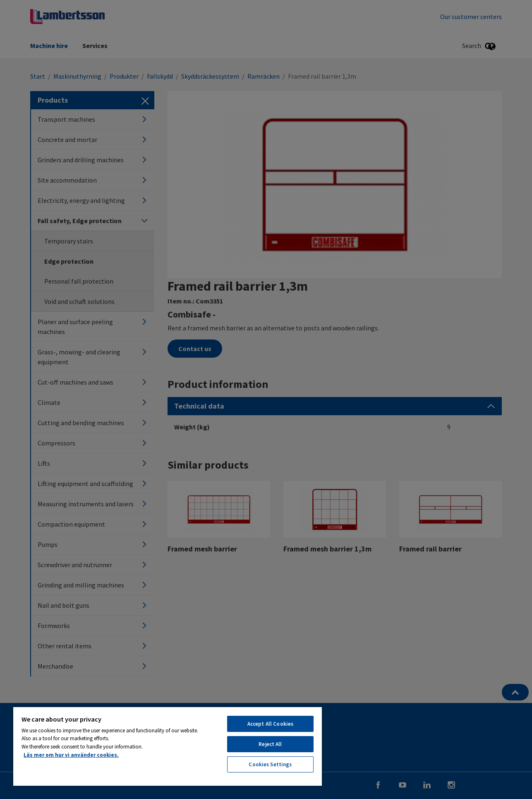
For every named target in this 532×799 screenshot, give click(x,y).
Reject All (270, 744)
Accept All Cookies (270, 724)
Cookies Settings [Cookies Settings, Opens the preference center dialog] (270, 764)
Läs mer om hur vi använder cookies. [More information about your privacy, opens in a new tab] (71, 755)
